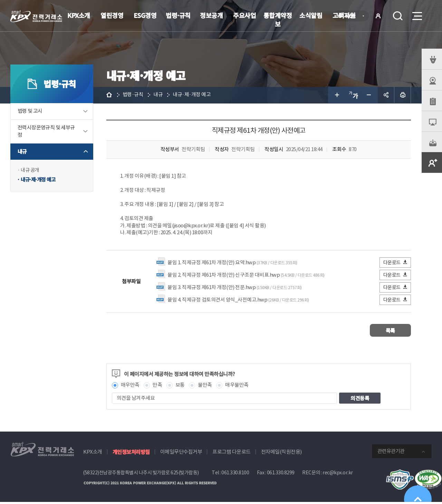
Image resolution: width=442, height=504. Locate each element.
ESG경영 (145, 15)
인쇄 (403, 95)
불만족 (206, 387)
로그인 (378, 16)
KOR (352, 16)
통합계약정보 (278, 19)
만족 (158, 387)
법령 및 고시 (30, 112)
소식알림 (311, 15)
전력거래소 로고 (36, 16)
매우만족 (131, 387)
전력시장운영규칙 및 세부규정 (46, 132)
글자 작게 (369, 95)
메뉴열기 (416, 14)
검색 (398, 16)
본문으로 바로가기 (0, 0)
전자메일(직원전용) (281, 454)
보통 (181, 387)
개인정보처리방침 (131, 454)
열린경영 (112, 15)
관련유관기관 (391, 453)
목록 (390, 332)
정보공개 (211, 15)
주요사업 (244, 15)
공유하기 (386, 95)
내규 (22, 152)
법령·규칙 (178, 15)
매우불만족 (238, 387)
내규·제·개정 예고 (39, 180)
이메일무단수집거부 (181, 454)
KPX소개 (79, 15)
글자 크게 (336, 95)
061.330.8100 (235, 475)
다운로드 (396, 264)
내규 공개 (31, 171)
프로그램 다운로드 (232, 454)
